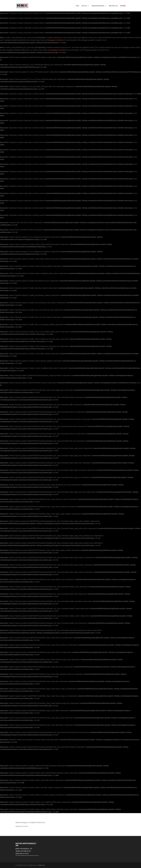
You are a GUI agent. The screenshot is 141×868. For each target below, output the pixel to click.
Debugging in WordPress (56, 40)
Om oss (84, 6)
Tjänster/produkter (98, 6)
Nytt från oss (113, 6)
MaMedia (42, 865)
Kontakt (123, 6)
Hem (77, 6)
